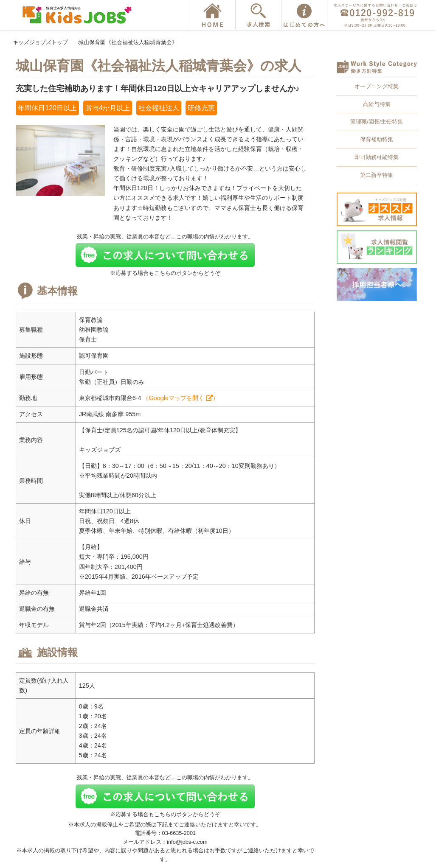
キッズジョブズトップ (40, 42)
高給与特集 (377, 104)
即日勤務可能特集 (377, 157)
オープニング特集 (377, 86)
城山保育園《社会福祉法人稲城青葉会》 (128, 42)
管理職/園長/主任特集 (377, 122)
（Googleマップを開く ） (180, 398)
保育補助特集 (377, 139)
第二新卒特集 (377, 175)
